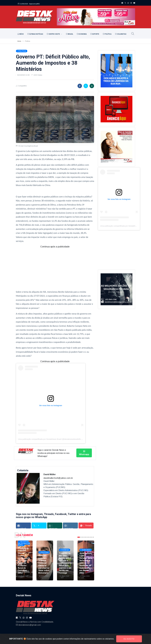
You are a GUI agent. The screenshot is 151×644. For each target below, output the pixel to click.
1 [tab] (79, 537)
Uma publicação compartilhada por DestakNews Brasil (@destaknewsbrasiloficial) (51, 439)
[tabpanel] (24, 560)
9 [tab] (92, 537)
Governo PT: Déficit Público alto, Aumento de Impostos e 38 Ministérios (53, 63)
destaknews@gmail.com (30, 625)
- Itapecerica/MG (34, 3)
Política (107, 34)
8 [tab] (90, 537)
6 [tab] (87, 537)
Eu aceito (129, 639)
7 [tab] (89, 537)
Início (21, 34)
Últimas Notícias (35, 34)
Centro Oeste (53, 34)
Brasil (70, 34)
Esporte (95, 34)
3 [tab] (82, 537)
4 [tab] (84, 537)
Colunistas (121, 34)
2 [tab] (81, 537)
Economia (82, 34)
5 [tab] (86, 537)
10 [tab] (93, 537)
